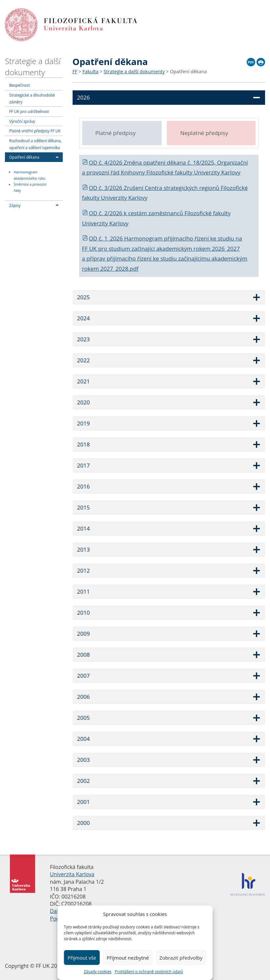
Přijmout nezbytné (128, 958)
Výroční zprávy (22, 121)
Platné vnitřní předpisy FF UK (35, 131)
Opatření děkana (24, 157)
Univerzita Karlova (72, 874)
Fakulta (90, 71)
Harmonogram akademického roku (30, 175)
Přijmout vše (82, 958)
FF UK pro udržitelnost (29, 111)
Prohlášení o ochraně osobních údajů (149, 972)
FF (75, 71)
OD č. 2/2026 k (105, 213)
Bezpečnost (20, 85)
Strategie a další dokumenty (33, 67)
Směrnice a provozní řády (30, 188)
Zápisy (15, 205)
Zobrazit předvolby (181, 958)
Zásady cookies (98, 972)
